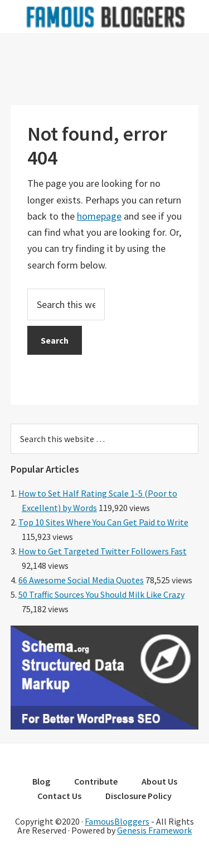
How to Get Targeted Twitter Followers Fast (103, 551)
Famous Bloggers (105, 17)
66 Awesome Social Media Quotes (81, 580)
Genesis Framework (154, 830)
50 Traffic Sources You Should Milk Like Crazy (101, 594)
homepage (99, 216)
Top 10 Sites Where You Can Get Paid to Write (103, 522)
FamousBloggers (117, 821)
